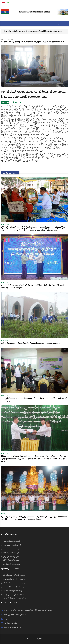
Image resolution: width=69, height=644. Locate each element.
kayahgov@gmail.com (11, 623)
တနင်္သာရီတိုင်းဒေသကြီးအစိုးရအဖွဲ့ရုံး (15, 598)
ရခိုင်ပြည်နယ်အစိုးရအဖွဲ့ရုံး (11, 560)
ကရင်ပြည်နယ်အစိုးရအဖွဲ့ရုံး (12, 549)
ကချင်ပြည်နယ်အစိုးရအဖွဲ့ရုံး (12, 541)
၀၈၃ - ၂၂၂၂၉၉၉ (9, 615)
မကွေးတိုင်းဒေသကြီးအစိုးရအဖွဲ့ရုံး (14, 595)
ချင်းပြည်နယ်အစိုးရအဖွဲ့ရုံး (11, 553)
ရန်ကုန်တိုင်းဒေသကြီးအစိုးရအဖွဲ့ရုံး (14, 575)
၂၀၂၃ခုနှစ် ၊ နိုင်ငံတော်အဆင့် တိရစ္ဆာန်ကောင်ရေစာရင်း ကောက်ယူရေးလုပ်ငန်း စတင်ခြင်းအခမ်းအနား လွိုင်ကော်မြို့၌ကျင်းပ (34, 400)
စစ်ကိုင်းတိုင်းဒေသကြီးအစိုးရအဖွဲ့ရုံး (14, 583)
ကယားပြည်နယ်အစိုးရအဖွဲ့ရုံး (12, 545)
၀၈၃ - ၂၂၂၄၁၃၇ (21, 615)
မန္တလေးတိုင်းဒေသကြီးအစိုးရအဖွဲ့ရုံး (14, 579)
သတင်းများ (11, 39)
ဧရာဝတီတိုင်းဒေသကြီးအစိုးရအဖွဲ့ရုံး (14, 587)
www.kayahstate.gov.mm (12, 627)
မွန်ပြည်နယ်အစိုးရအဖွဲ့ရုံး (11, 557)
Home (3, 39)
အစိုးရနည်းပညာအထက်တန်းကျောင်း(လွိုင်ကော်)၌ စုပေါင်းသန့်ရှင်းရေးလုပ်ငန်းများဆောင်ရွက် (31, 343)
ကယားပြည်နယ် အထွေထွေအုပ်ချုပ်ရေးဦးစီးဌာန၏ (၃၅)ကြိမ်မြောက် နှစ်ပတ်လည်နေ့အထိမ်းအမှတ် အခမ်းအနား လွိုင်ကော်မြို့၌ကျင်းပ (33, 286)
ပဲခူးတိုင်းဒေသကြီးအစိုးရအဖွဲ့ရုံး (13, 591)
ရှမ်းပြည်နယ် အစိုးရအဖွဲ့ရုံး (11, 564)
